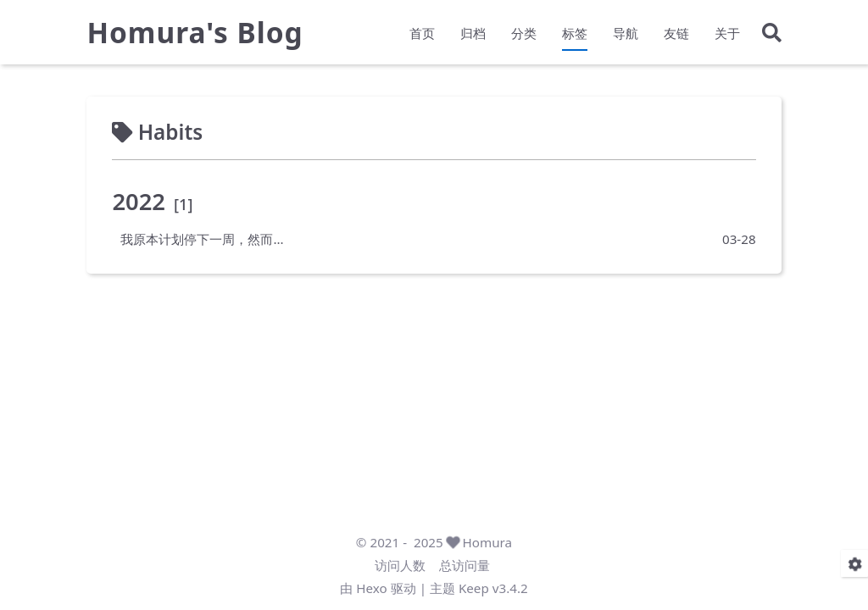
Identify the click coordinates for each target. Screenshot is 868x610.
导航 (626, 33)
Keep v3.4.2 (493, 588)
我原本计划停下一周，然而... (202, 239)
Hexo (371, 588)
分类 (524, 33)
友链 (676, 33)
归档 (473, 33)
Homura (488, 542)
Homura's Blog (195, 33)
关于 (727, 33)
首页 (422, 33)
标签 (575, 33)
